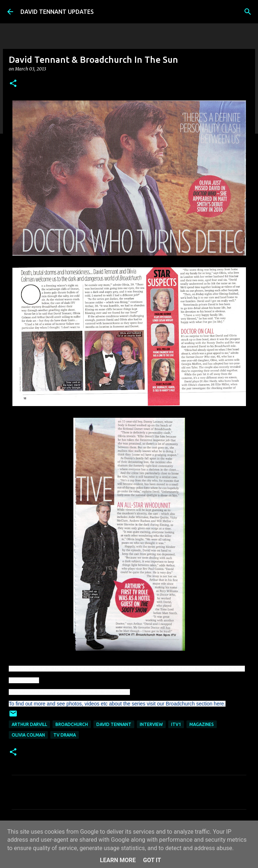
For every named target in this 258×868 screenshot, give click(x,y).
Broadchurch (72, 724)
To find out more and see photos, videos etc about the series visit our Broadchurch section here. (117, 704)
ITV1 (176, 724)
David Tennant (114, 724)
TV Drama (65, 735)
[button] (13, 84)
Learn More (118, 860)
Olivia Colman (28, 735)
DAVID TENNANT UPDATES (57, 12)
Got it (152, 860)
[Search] (248, 12)
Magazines (202, 724)
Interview (151, 724)
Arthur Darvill (29, 724)
